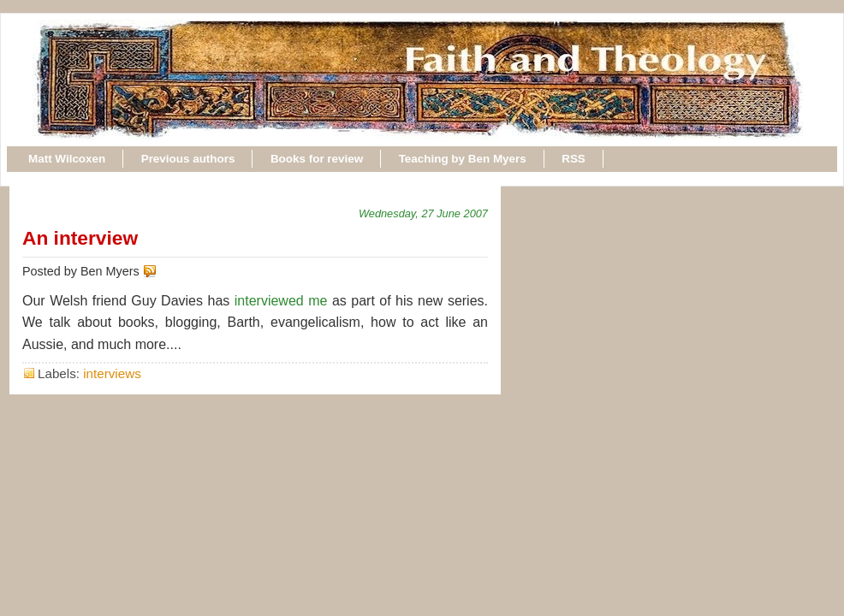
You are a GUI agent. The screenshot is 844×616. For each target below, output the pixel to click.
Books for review (317, 159)
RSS (574, 159)
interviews (112, 373)
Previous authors (188, 159)
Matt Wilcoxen (67, 159)
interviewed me (281, 301)
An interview (80, 238)
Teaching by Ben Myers (463, 159)
